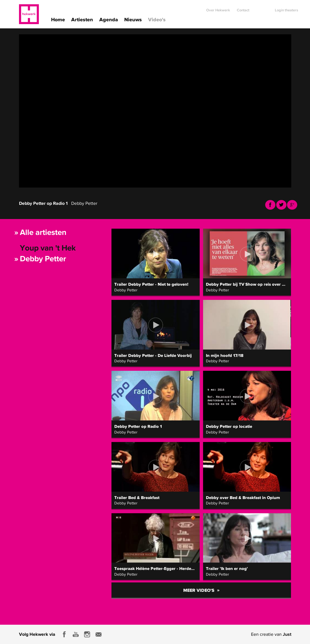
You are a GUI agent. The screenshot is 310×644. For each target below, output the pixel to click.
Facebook (270, 205)
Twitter (281, 205)
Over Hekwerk (218, 8)
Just (287, 634)
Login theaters (286, 8)
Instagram (87, 634)
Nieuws (133, 19)
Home (58, 19)
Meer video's (201, 590)
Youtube (292, 205)
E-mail (98, 634)
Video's (157, 19)
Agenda (109, 19)
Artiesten (82, 19)
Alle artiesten (43, 232)
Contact (243, 8)
